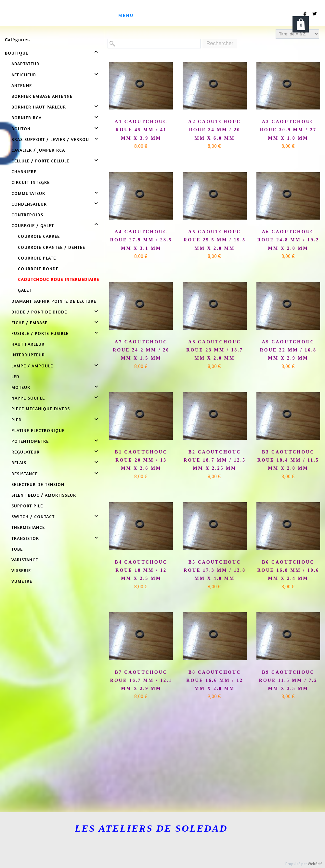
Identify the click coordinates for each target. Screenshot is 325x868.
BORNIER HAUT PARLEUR (39, 107)
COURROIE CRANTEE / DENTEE (52, 247)
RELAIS (19, 462)
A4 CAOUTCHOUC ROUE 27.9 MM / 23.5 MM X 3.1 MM (141, 240)
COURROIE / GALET (33, 225)
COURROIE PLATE (37, 258)
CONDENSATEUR (29, 204)
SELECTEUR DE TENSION (38, 484)
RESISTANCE (25, 473)
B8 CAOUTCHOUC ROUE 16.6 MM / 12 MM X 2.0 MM (214, 680)
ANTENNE (22, 85)
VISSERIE (21, 570)
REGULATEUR (26, 452)
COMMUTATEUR (28, 193)
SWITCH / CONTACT (33, 516)
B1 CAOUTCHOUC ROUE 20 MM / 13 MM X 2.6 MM (141, 460)
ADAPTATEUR (25, 64)
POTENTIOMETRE (30, 441)
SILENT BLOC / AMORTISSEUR (44, 495)
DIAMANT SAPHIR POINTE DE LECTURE (54, 301)
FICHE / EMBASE (29, 322)
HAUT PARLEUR (28, 344)
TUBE (17, 549)
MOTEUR (21, 387)
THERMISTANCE (28, 527)
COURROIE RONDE (38, 268)
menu (126, 15)
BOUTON (21, 128)
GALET (25, 290)
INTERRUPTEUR (28, 355)
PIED (17, 420)
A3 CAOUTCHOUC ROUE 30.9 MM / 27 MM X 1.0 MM (288, 130)
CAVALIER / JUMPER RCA (38, 150)
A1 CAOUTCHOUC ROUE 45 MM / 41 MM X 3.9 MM (141, 130)
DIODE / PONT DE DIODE (39, 312)
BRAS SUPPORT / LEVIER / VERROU (50, 139)
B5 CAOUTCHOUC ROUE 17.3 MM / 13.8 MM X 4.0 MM (215, 570)
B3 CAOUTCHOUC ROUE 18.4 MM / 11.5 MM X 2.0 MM (288, 460)
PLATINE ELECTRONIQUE (38, 430)
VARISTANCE (25, 560)
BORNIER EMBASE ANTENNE (42, 96)
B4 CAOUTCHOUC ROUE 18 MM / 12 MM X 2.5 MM (141, 570)
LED (15, 376)
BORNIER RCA (26, 117)
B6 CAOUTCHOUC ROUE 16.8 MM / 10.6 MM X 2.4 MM (288, 570)
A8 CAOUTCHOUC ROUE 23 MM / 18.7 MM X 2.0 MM (214, 350)
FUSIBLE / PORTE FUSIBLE (40, 333)
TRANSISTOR (25, 538)
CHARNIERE (24, 171)
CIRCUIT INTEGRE (31, 182)
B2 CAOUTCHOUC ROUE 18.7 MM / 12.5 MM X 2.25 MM (215, 460)
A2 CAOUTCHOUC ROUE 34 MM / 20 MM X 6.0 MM (214, 130)
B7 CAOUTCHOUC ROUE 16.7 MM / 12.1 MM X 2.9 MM (141, 680)
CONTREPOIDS (27, 215)
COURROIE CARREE (39, 236)
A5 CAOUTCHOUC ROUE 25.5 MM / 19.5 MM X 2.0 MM (215, 240)
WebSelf (315, 864)
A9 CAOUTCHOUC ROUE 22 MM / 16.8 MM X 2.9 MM (288, 350)
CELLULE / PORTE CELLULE (40, 161)
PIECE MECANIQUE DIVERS (41, 408)
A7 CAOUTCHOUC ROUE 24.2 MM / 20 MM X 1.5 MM (141, 350)
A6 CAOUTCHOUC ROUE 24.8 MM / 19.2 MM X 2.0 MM (288, 240)
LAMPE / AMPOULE (32, 366)
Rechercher (220, 43)
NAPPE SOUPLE (28, 398)
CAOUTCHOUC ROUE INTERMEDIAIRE (58, 279)
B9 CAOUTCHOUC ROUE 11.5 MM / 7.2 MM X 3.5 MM (288, 680)
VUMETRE (22, 581)
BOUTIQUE (17, 53)
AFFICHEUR (24, 75)
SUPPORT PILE (27, 506)
